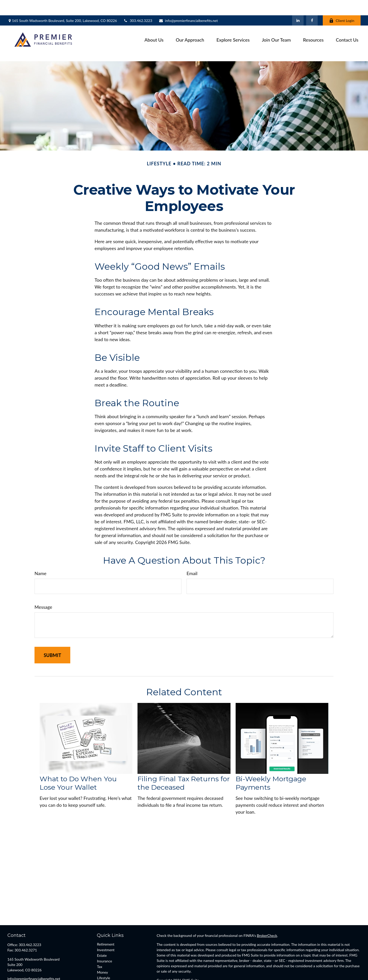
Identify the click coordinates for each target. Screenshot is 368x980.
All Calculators (108, 972)
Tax (100, 944)
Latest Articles (108, 960)
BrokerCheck (267, 913)
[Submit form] (52, 632)
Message (43, 584)
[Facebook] (312, 5)
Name (41, 550)
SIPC (186, 971)
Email (192, 550)
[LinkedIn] (298, 5)
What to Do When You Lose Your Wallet (78, 760)
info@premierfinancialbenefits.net (188, 5)
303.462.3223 (138, 5)
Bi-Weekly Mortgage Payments (271, 760)
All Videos (105, 966)
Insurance (104, 938)
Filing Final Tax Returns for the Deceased (184, 760)
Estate (102, 932)
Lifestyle (103, 955)
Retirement (106, 921)
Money (102, 949)
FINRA (176, 971)
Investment (106, 927)
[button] (154, 24)
